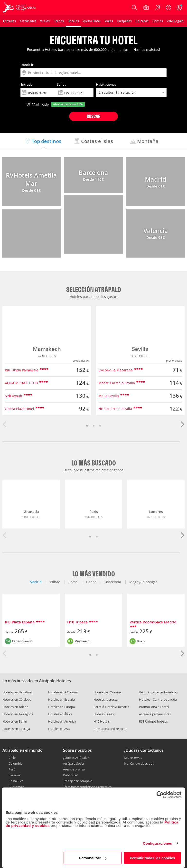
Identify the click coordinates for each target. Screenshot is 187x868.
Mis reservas (133, 758)
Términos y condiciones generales (87, 787)
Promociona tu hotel (154, 707)
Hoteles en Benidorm (18, 692)
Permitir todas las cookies (152, 858)
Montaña (144, 141)
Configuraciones (158, 843)
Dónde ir (27, 65)
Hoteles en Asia (59, 729)
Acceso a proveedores (155, 714)
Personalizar (93, 858)
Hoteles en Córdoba (17, 699)
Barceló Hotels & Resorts (111, 707)
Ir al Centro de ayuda (139, 764)
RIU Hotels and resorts (110, 729)
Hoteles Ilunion (105, 714)
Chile (12, 758)
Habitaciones (106, 84)
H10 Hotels (102, 721)
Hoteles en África (60, 714)
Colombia (15, 763)
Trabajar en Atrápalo (78, 781)
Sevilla (140, 349)
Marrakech (47, 349)
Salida (62, 84)
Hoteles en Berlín (15, 721)
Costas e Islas (93, 141)
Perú (12, 769)
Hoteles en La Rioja (16, 729)
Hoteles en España (61, 699)
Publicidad (71, 775)
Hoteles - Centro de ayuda (158, 699)
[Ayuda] (168, 8)
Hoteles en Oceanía (108, 692)
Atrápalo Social (74, 763)
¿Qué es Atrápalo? (76, 758)
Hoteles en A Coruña (63, 692)
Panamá (14, 775)
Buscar (93, 116)
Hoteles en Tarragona (18, 714)
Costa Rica (16, 781)
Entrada (27, 84)
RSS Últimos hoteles (153, 721)
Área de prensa (74, 769)
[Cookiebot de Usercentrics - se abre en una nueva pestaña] (160, 795)
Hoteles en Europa (61, 707)
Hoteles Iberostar (106, 699)
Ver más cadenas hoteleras (158, 692)
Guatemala (16, 787)
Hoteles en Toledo (15, 707)
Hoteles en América (62, 721)
